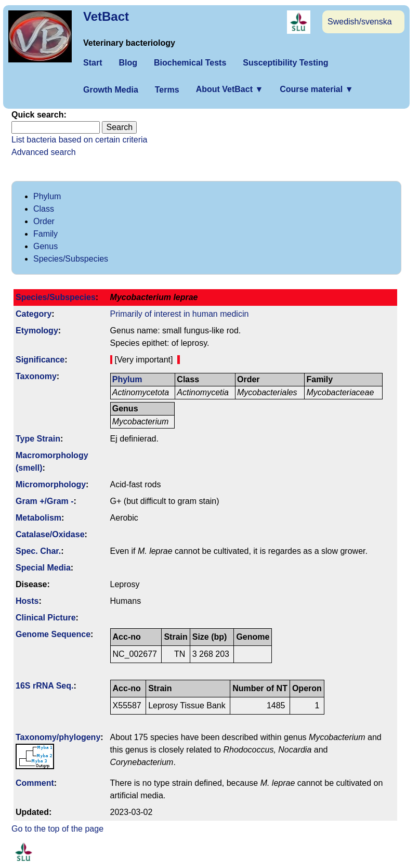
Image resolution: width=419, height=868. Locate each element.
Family (45, 234)
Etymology (37, 331)
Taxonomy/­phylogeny (58, 737)
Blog (128, 63)
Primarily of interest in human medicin (180, 314)
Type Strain (38, 439)
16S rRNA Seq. (44, 686)
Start (93, 63)
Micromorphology (51, 484)
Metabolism (38, 518)
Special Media (43, 568)
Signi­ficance (40, 360)
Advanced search (44, 152)
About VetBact (230, 89)
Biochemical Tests (190, 63)
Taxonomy (36, 376)
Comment (35, 783)
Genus (45, 246)
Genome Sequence (53, 634)
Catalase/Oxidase (50, 534)
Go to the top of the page (57, 829)
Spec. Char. (38, 551)
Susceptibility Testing (285, 63)
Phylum (47, 196)
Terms (167, 90)
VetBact (106, 16)
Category (34, 314)
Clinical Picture (46, 618)
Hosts (27, 601)
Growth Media (111, 90)
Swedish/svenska (360, 22)
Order (44, 221)
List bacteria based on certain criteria (79, 140)
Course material (316, 89)
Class (44, 209)
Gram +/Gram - (45, 501)
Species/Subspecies (71, 259)
